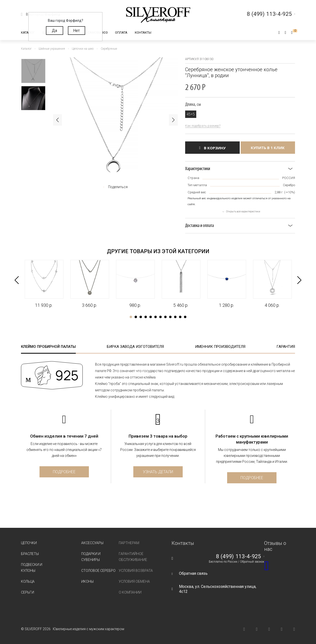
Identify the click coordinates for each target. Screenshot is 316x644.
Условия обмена (134, 581)
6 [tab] (156, 317)
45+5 (191, 114)
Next (173, 120)
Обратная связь (193, 573)
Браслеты (30, 554)
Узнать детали (158, 472)
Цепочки (29, 543)
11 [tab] (180, 317)
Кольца (28, 581)
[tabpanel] (44, 284)
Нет (76, 31)
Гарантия (286, 347)
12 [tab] (185, 317)
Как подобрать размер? (203, 126)
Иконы (87, 581)
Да (54, 31)
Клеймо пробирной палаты (48, 347)
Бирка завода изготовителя (135, 347)
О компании (130, 592)
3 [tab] (141, 317)
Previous (58, 120)
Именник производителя (220, 347)
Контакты (143, 33)
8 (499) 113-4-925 (238, 556)
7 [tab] (160, 317)
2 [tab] (136, 317)
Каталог (28, 33)
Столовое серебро (98, 571)
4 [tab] (146, 317)
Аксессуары (92, 543)
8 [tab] (165, 317)
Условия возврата (136, 571)
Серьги (28, 592)
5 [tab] (151, 317)
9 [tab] (170, 317)
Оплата (121, 33)
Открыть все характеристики (243, 211)
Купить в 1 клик (268, 148)
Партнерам (129, 543)
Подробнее (64, 472)
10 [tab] (175, 317)
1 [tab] (131, 317)
